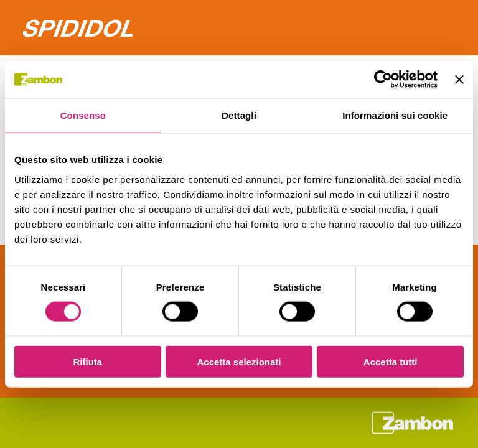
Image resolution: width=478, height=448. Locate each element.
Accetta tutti (391, 361)
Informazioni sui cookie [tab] (395, 115)
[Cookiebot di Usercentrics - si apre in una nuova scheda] (383, 80)
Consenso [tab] (83, 115)
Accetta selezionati (239, 361)
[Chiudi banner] (459, 80)
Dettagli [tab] (239, 115)
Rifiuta (87, 361)
